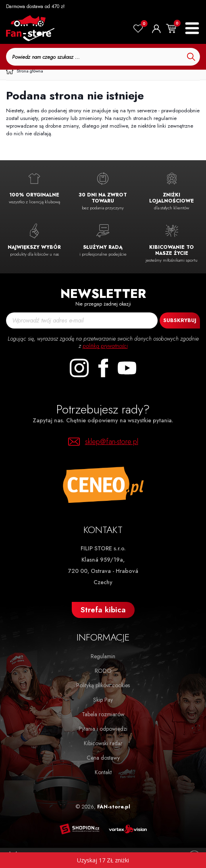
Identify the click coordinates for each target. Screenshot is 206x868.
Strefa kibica (103, 610)
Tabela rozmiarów (103, 714)
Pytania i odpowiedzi (103, 729)
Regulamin (103, 656)
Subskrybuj (180, 320)
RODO (103, 671)
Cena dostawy (103, 758)
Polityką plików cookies (103, 685)
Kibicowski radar (103, 743)
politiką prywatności (105, 346)
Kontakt (103, 772)
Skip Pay (103, 700)
